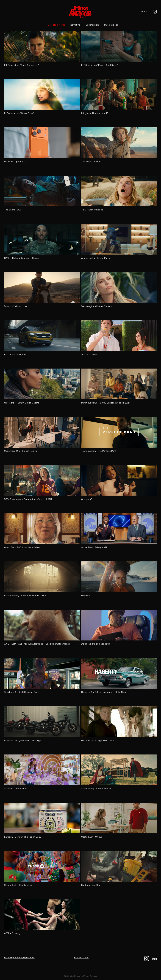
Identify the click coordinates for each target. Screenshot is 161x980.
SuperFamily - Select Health (96, 789)
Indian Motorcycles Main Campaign (23, 740)
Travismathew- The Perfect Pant (99, 451)
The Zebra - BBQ (13, 210)
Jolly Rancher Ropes (92, 210)
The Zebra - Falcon (91, 162)
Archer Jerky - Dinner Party (96, 258)
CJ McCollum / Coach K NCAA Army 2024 (25, 596)
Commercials (92, 25)
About (144, 12)
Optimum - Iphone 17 (15, 162)
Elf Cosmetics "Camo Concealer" (21, 65)
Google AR (87, 499)
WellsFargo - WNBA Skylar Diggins (22, 403)
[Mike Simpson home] (80, 12)
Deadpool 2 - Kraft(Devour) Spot (22, 692)
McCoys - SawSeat (91, 885)
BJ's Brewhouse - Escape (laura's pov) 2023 (28, 499)
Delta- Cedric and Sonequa (96, 644)
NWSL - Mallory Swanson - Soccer (22, 258)
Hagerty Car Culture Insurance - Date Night (104, 692)
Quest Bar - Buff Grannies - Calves (22, 547)
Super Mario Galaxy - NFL (94, 547)
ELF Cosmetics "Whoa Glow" (19, 113)
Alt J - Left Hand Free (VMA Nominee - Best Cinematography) (37, 644)
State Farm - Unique (92, 837)
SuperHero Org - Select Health (21, 451)
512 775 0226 (81, 958)
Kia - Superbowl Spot (15, 355)
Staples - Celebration (16, 789)
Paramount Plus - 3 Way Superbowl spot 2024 (106, 403)
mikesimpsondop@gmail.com (19, 958)
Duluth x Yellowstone (15, 306)
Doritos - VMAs (89, 355)
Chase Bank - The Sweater (18, 885)
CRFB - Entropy (12, 933)
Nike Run (86, 596)
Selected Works (56, 25)
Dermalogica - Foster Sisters (97, 306)
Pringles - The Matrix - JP (95, 113)
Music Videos (111, 25)
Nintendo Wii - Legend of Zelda (98, 740)
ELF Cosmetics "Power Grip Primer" (99, 65)
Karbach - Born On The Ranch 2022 (23, 837)
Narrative (75, 25)
